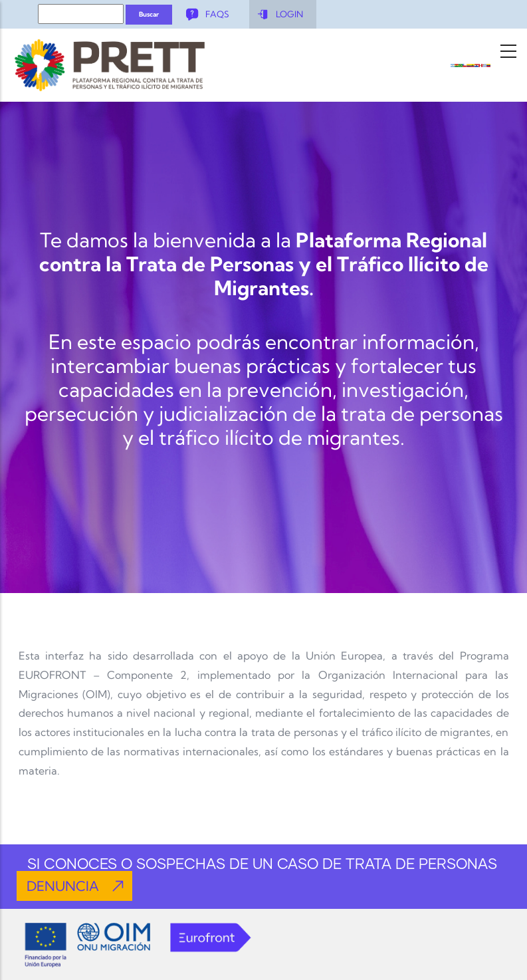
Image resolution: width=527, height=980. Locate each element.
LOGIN (289, 14)
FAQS (217, 14)
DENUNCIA (63, 886)
